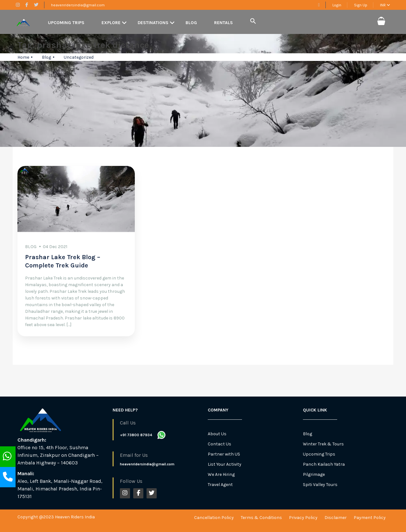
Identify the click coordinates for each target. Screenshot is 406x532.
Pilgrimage (314, 474)
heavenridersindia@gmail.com (78, 5)
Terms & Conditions (261, 518)
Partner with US (224, 454)
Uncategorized (79, 57)
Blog (191, 23)
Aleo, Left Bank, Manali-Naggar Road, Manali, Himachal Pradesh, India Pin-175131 (60, 489)
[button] (253, 21)
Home (23, 57)
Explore (111, 23)
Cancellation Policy (214, 518)
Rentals (223, 23)
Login (337, 5)
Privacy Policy (303, 518)
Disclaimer (336, 518)
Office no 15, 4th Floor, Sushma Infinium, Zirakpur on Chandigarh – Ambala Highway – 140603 (58, 455)
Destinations (153, 23)
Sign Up (361, 5)
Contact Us (219, 444)
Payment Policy (370, 518)
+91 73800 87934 (136, 435)
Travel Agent (220, 485)
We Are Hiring (221, 474)
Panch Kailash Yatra (324, 464)
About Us (217, 434)
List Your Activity (225, 464)
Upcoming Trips (66, 23)
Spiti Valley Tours (320, 485)
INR (385, 5)
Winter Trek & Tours (323, 444)
